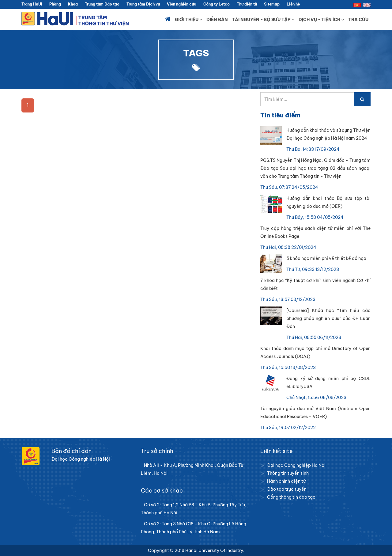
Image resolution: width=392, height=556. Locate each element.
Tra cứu (358, 20)
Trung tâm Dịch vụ (143, 4)
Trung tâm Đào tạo (102, 4)
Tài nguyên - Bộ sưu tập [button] (263, 20)
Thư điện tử (247, 4)
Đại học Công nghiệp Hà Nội (296, 465)
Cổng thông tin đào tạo (291, 497)
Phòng (55, 4)
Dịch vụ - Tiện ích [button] (321, 20)
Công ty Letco (217, 4)
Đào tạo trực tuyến (287, 489)
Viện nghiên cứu (182, 4)
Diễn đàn (217, 20)
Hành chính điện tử (286, 481)
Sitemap (272, 4)
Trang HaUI (32, 4)
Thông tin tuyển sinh (288, 473)
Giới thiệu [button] (188, 20)
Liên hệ (293, 4)
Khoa (73, 4)
